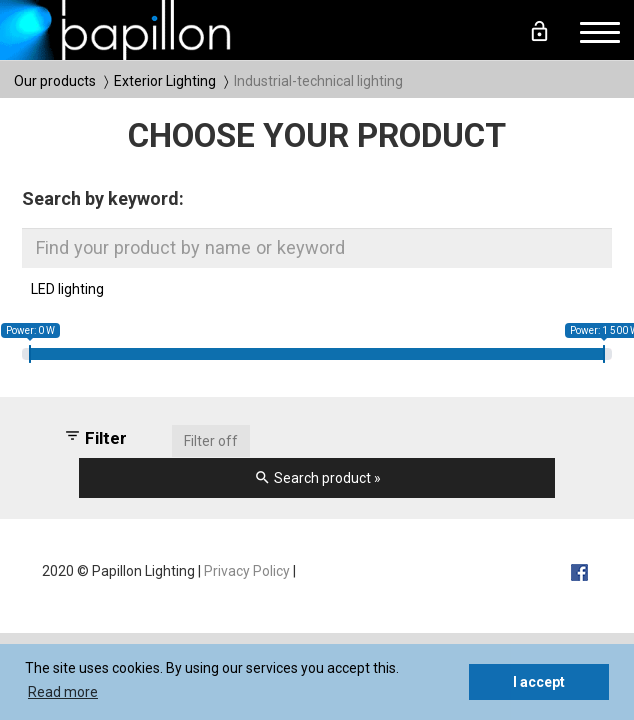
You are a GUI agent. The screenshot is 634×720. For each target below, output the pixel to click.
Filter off (211, 441)
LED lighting (67, 289)
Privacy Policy (247, 571)
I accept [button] (539, 682)
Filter (95, 438)
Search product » (317, 478)
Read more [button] (63, 692)
